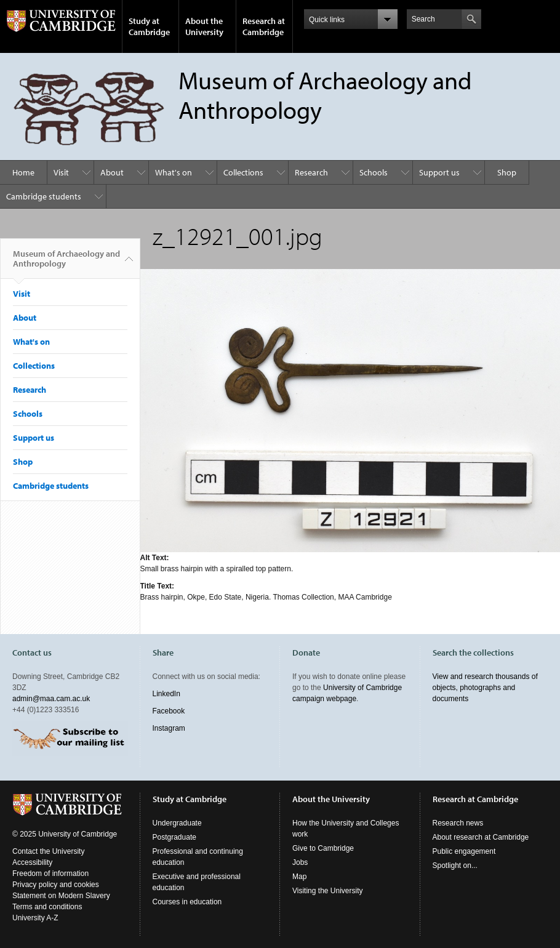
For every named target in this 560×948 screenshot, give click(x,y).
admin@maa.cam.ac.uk (51, 699)
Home (23, 172)
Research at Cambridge (264, 26)
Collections (243, 172)
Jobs (300, 862)
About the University (204, 26)
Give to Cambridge (323, 848)
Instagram (169, 728)
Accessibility (32, 862)
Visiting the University (328, 891)
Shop (507, 172)
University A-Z (35, 918)
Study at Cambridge (149, 26)
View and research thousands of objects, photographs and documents (485, 688)
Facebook (169, 711)
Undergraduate (177, 823)
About (112, 172)
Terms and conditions (47, 907)
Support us (439, 172)
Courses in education (187, 902)
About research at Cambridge (481, 837)
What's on (174, 172)
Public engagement (464, 851)
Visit (61, 172)
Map (299, 877)
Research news (458, 823)
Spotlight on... (455, 866)
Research (311, 172)
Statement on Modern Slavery (61, 896)
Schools (374, 172)
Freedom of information (50, 874)
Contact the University (48, 851)
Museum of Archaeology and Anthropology (66, 263)
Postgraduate (174, 837)
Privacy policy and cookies (56, 885)
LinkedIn (166, 694)
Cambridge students (44, 196)
